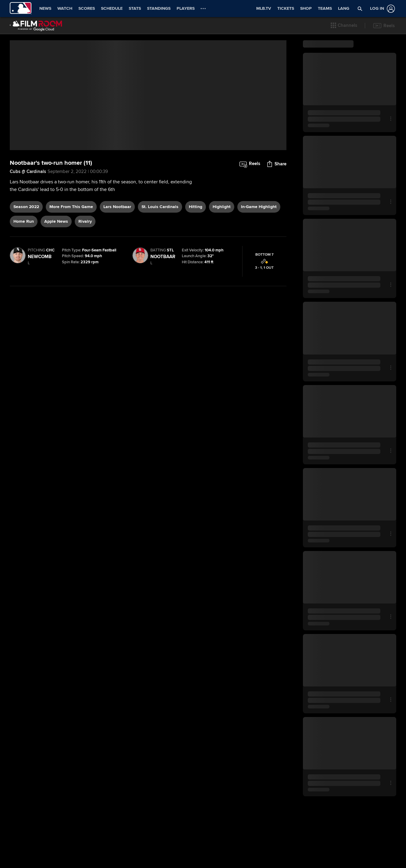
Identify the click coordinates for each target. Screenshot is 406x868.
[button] (344, 26)
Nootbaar (163, 302)
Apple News (56, 267)
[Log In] (381, 9)
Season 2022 (26, 252)
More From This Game (71, 252)
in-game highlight (259, 252)
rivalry (85, 267)
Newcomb (40, 302)
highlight (222, 252)
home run (24, 267)
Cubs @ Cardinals (28, 217)
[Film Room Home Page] (36, 26)
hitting (196, 252)
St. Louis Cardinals (160, 252)
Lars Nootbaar (117, 252)
